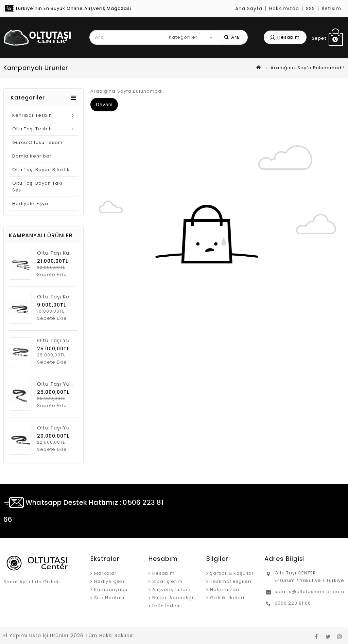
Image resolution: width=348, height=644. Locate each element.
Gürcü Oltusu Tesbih (37, 142)
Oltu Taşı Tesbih (32, 129)
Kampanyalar (111, 590)
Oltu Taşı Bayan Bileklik (41, 170)
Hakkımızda (284, 8)
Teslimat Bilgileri (231, 581)
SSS (310, 8)
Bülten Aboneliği (173, 598)
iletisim (332, 8)
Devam (104, 105)
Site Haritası (109, 598)
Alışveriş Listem (171, 590)
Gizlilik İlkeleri (227, 598)
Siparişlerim (167, 581)
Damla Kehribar (32, 156)
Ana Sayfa (249, 8)
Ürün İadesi (167, 606)
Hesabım (163, 573)
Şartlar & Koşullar (232, 573)
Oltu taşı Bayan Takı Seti (37, 187)
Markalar (105, 573)
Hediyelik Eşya (30, 204)
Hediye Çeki (109, 581)
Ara (232, 37)
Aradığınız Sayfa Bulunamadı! (308, 68)
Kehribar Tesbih (32, 115)
